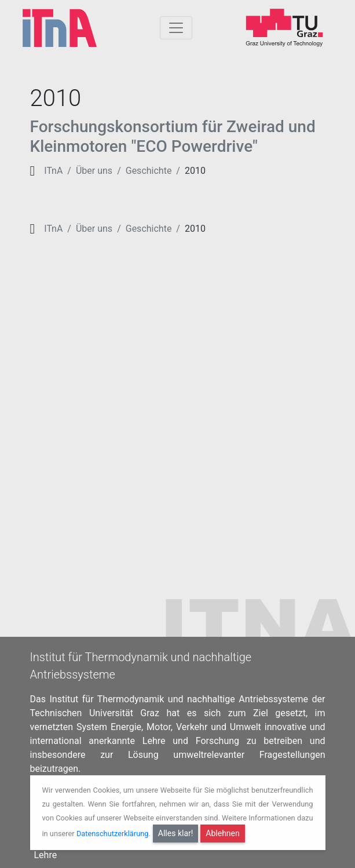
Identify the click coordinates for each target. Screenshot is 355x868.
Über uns (94, 171)
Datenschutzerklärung (113, 834)
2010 (195, 171)
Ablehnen (222, 833)
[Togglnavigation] (176, 28)
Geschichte (149, 171)
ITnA (53, 171)
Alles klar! (176, 833)
